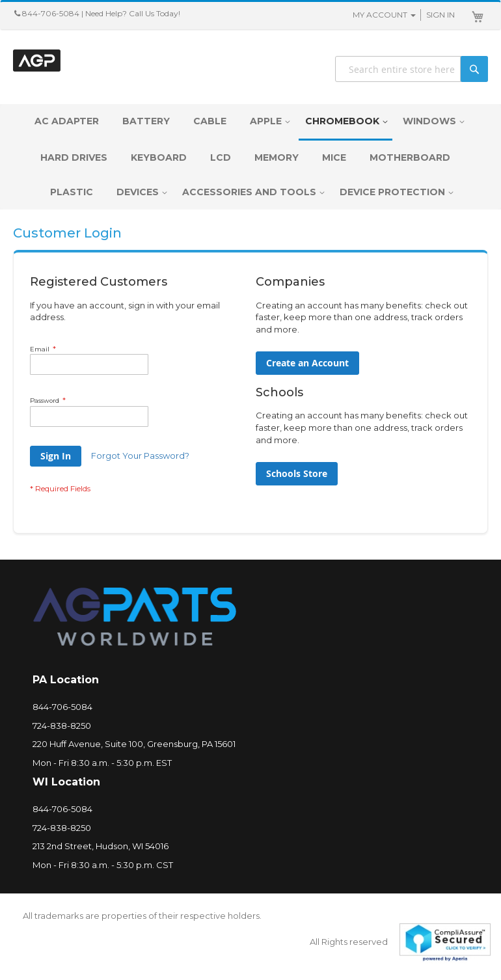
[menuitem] (70, 121)
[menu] (251, 157)
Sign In (440, 15)
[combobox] (412, 69)
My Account (380, 15)
